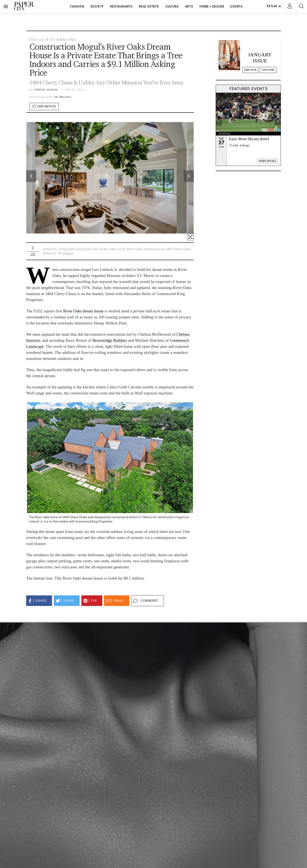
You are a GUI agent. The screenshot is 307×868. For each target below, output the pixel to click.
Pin (89, 601)
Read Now (250, 70)
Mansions (66, 40)
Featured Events (248, 89)
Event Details (267, 161)
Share (37, 601)
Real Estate (149, 6)
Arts (189, 6)
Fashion (77, 6)
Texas (274, 6)
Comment (145, 601)
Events (237, 6)
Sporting (225, 134)
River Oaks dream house (83, 311)
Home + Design (212, 6)
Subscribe (268, 70)
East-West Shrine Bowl (249, 139)
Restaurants (121, 6)
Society (97, 6)
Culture (172, 6)
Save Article (44, 107)
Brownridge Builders (110, 340)
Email (114, 601)
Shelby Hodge (46, 90)
